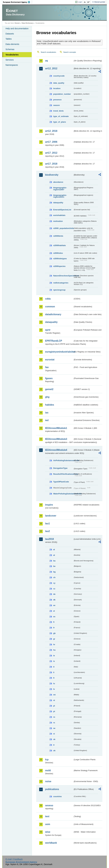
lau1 (47, 524)
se (54, 728)
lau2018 (49, 539)
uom (48, 824)
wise (48, 832)
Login (80, 2)
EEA (18, 2)
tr (54, 745)
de (54, 594)
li (54, 672)
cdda (48, 299)
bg (54, 572)
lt (54, 678)
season (56, 105)
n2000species (59, 266)
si (54, 734)
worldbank (51, 843)
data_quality (59, 83)
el (54, 611)
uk (54, 751)
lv (54, 689)
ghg (47, 397)
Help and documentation (17, 29)
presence (57, 100)
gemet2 (49, 389)
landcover (51, 516)
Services (10, 60)
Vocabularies (12, 55)
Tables (9, 39)
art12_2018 (51, 131)
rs (54, 723)
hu (54, 650)
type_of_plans (60, 122)
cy (54, 583)
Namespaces (12, 65)
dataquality (58, 203)
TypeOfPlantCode (61, 482)
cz (54, 589)
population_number (62, 94)
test (47, 816)
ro (54, 717)
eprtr (48, 330)
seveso (49, 805)
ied (47, 420)
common (50, 307)
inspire (49, 505)
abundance (58, 182)
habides (49, 405)
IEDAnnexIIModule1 (56, 428)
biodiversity (52, 175)
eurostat (50, 360)
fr (54, 628)
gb (54, 633)
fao (47, 367)
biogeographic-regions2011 (60, 196)
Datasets (10, 34)
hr (54, 644)
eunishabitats (59, 215)
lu (54, 683)
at (54, 555)
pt (54, 711)
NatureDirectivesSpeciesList (63, 276)
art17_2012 (51, 153)
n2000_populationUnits (63, 228)
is (54, 661)
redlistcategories (61, 283)
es (54, 617)
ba (54, 561)
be (54, 566)
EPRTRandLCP (54, 341)
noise (48, 781)
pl (54, 706)
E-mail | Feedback (14, 859)
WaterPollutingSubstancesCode (63, 494)
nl (54, 700)
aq (46, 61)
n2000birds (58, 236)
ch (54, 577)
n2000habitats (59, 245)
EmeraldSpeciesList (62, 210)
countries (57, 796)
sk (54, 739)
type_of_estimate (61, 116)
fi (54, 622)
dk (54, 600)
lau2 (47, 531)
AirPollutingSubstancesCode (63, 460)
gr (54, 639)
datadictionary (53, 314)
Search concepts (70, 52)
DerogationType (60, 468)
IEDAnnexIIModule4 (56, 450)
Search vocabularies (48, 52)
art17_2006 (51, 142)
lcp (47, 760)
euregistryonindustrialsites (59, 352)
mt (54, 695)
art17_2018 (51, 164)
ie (54, 656)
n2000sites (58, 253)
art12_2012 (51, 68)
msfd (48, 770)
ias (47, 413)
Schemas (10, 49)
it (54, 667)
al (54, 549)
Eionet (17, 23)
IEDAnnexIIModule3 (56, 439)
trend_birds (58, 111)
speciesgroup (59, 290)
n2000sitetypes (60, 259)
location (57, 88)
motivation (58, 221)
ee (54, 605)
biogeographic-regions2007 (60, 189)
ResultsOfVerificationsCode (63, 474)
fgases (49, 378)
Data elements (12, 44)
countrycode (59, 76)
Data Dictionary (27, 23)
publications (52, 789)
